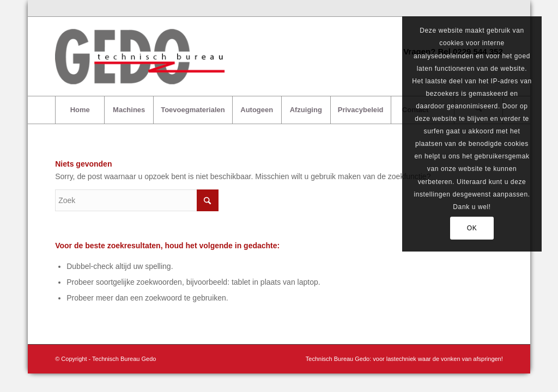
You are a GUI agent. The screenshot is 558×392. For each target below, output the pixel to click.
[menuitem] (80, 110)
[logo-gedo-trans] (141, 56)
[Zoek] (137, 200)
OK (472, 228)
